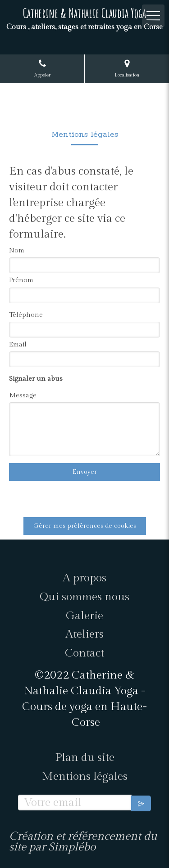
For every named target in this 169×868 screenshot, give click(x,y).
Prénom (21, 280)
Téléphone (26, 315)
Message (23, 395)
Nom (17, 250)
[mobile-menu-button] (153, 16)
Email (18, 344)
